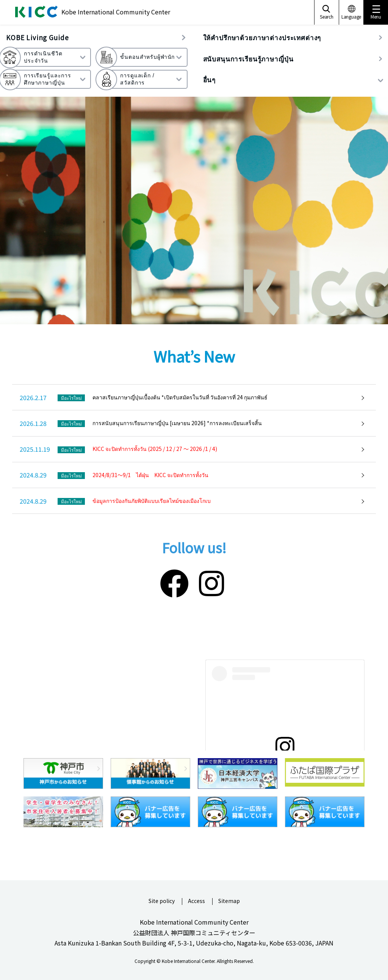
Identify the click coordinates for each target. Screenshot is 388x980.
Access (196, 901)
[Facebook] (174, 582)
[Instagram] (212, 582)
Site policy (162, 901)
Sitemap (229, 901)
